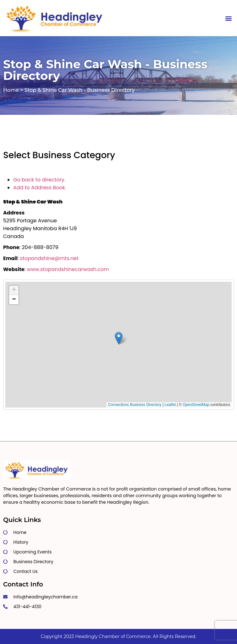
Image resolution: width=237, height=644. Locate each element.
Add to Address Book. (40, 188)
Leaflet (170, 405)
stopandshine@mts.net (49, 258)
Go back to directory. (39, 180)
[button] (229, 18)
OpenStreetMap (196, 405)
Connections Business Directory (135, 405)
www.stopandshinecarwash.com (68, 269)
